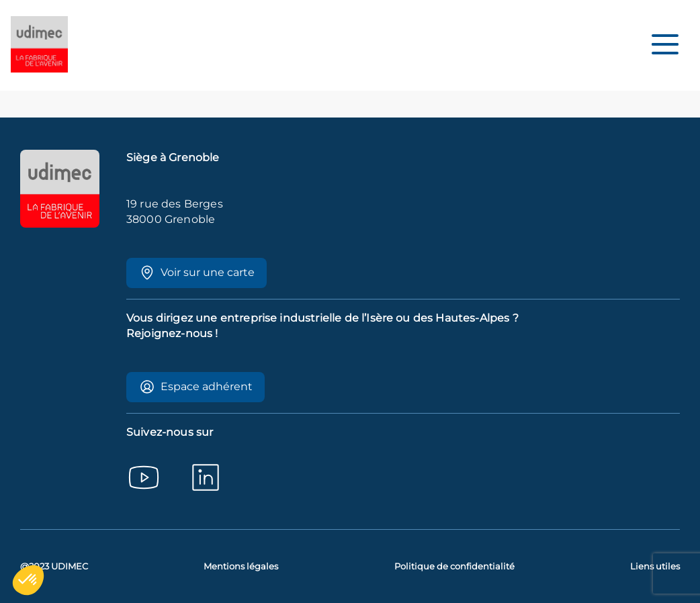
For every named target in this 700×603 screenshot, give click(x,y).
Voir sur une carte (197, 273)
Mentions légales (241, 566)
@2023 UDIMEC (54, 566)
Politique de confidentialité (454, 566)
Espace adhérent (196, 387)
